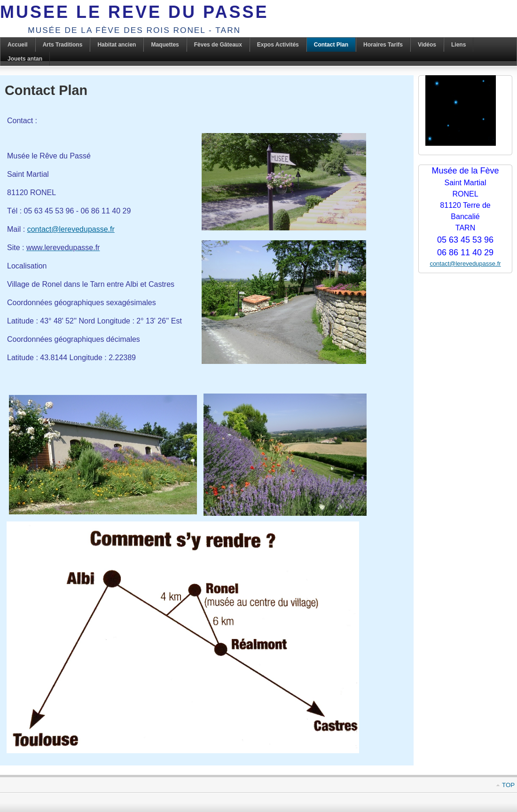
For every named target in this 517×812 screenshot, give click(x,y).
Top (508, 785)
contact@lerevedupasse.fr (71, 229)
